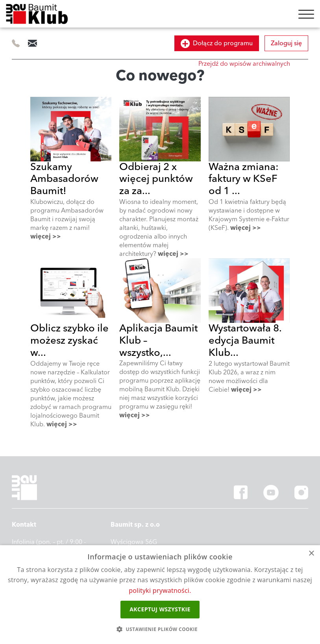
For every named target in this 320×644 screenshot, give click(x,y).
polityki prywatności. (160, 590)
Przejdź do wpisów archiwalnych (244, 64)
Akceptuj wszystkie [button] (160, 609)
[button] (160, 629)
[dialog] (160, 595)
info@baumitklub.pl (32, 43)
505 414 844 (16, 43)
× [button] (311, 554)
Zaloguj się (286, 43)
